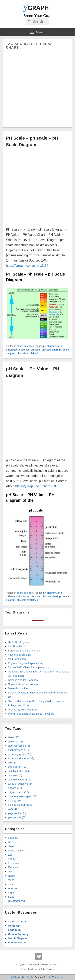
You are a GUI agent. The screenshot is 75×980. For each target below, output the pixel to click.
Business (13, 842)
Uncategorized (16, 901)
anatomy (13, 838)
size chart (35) (16, 742)
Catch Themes (47, 969)
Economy (13, 863)
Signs (11, 893)
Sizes (11, 897)
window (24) (15, 775)
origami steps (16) (18, 792)
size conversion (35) (20, 746)
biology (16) (15, 801)
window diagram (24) (20, 780)
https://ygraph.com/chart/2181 (36, 486)
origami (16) (15, 788)
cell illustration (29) (19, 771)
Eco (10, 855)
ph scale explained (27, 353)
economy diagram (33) (21, 758)
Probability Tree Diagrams (23, 710)
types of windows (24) (21, 784)
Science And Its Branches (23, 680)
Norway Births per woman (23, 684)
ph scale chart (50, 350)
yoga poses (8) (17, 817)
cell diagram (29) (18, 767)
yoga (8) (13, 809)
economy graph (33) (20, 754)
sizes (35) (14, 737)
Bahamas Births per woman (24, 651)
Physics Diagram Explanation (25, 663)
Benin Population (18, 688)
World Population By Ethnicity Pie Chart (31, 714)
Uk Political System (19, 642)
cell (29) (13, 763)
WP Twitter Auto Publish (22, 977)
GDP (11, 872)
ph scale (36, 350)
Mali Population (17, 659)
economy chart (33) (19, 750)
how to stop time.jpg (20, 655)
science (28, 346)
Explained (14, 867)
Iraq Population (17, 646)
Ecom (11, 859)
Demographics (16, 851)
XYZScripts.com (56, 977)
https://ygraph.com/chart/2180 (27, 266)
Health (12, 876)
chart (19, 346)
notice (11, 884)
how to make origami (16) (23, 796)
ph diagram (50, 346)
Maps (11, 880)
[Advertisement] (37, 87)
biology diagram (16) (20, 805)
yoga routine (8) (17, 813)
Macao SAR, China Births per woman (29, 667)
